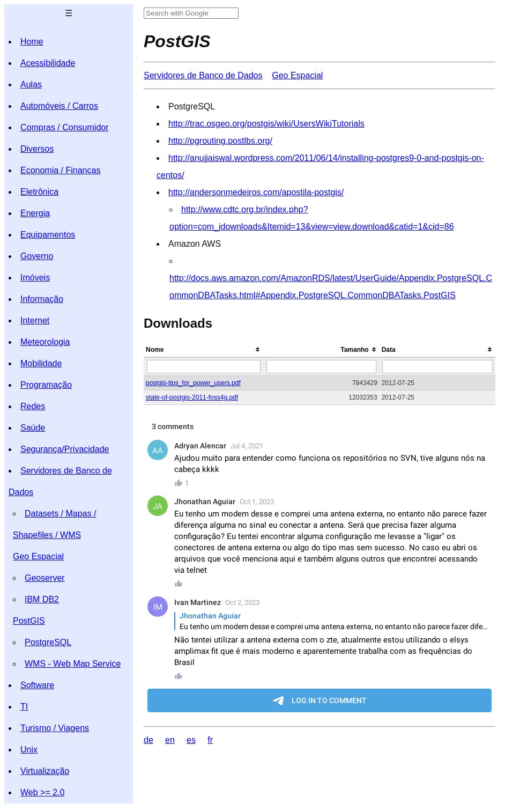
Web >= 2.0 (42, 792)
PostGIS (29, 621)
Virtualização (45, 771)
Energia (35, 213)
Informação (42, 299)
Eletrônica (39, 192)
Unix (29, 750)
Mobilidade (41, 363)
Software (37, 685)
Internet (35, 320)
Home (32, 42)
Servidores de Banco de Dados (203, 75)
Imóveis (35, 278)
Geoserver (45, 578)
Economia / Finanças (60, 170)
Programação (46, 385)
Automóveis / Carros (59, 106)
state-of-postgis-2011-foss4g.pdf (192, 397)
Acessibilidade (48, 63)
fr (210, 740)
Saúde (33, 428)
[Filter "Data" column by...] (437, 367)
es (191, 740)
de (148, 740)
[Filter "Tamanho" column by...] (322, 367)
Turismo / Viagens (55, 728)
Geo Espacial (38, 556)
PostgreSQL (48, 642)
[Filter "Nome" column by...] (204, 367)
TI (24, 707)
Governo (37, 256)
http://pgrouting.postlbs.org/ (220, 141)
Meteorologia (45, 342)
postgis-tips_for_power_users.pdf (193, 383)
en (170, 740)
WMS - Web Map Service (73, 664)
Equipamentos (48, 235)
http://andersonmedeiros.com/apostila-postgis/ (256, 192)
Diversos (37, 149)
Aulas (31, 84)
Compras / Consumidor (65, 127)
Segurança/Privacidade (65, 449)
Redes (33, 406)
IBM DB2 (42, 599)
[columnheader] (203, 350)
